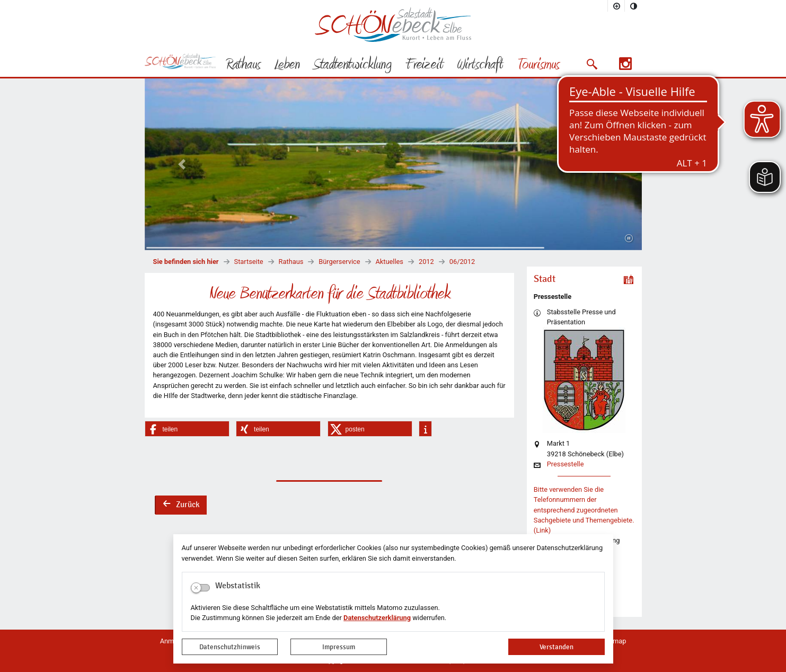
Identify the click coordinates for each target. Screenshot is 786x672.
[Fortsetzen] (629, 238)
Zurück (181, 506)
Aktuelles (390, 262)
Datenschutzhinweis (230, 647)
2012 (426, 262)
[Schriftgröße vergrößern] (616, 6)
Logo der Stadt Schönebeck (393, 24)
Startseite (249, 262)
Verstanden (557, 647)
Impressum (339, 647)
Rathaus (291, 262)
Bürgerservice (339, 262)
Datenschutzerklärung (377, 618)
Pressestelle (566, 465)
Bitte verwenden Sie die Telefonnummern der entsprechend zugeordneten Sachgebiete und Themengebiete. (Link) (584, 510)
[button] (592, 64)
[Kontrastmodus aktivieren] (633, 6)
